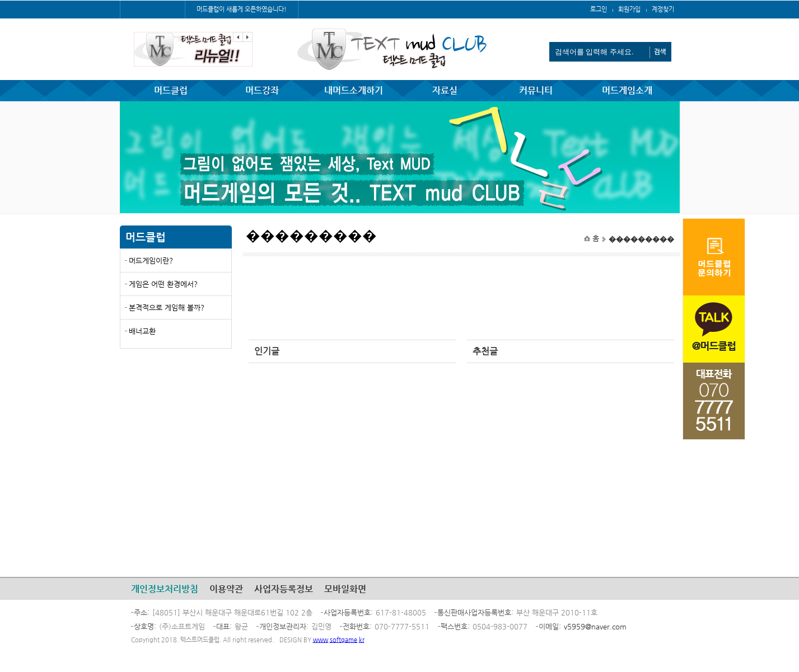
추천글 (485, 351)
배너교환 (142, 331)
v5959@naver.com (595, 626)
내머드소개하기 (354, 90)
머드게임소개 (627, 90)
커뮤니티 (536, 90)
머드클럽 (171, 90)
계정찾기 (663, 9)
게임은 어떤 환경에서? (163, 284)
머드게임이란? (151, 260)
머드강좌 (262, 90)
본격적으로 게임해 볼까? (167, 307)
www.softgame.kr (339, 640)
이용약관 (226, 589)
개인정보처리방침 (165, 589)
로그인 (599, 9)
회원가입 (629, 9)
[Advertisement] (176, 438)
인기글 (267, 351)
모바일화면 (345, 589)
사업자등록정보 (284, 589)
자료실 (445, 90)
